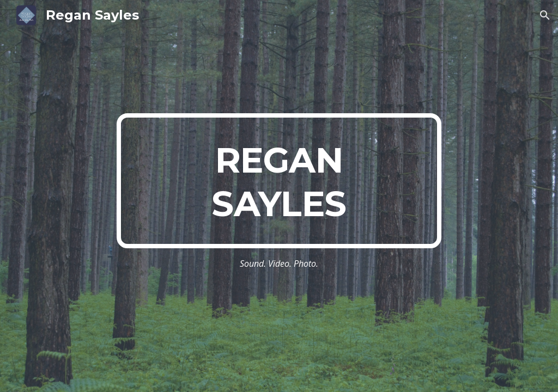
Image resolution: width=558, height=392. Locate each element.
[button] (545, 15)
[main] (279, 181)
